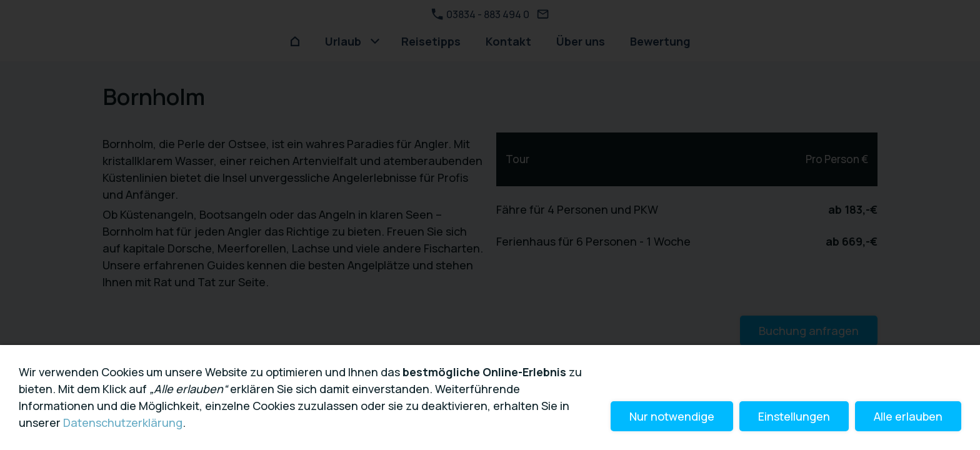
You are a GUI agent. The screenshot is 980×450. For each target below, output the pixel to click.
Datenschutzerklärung (123, 422)
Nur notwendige (672, 416)
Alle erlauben (908, 416)
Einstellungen (794, 416)
